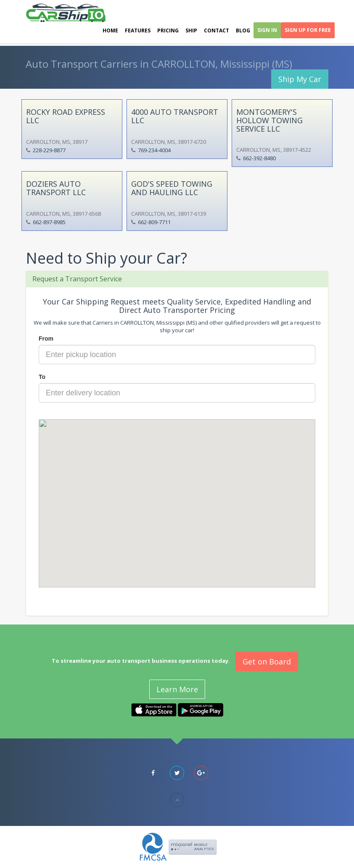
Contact (217, 30)
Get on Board (267, 662)
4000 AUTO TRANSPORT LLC (175, 116)
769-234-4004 (154, 150)
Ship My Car (300, 79)
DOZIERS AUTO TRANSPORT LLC (56, 188)
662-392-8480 (259, 158)
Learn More (177, 689)
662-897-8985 (49, 222)
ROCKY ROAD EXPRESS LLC (66, 116)
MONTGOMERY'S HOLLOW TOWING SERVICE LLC (269, 120)
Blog (243, 30)
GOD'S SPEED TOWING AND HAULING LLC (172, 188)
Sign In (267, 30)
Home (110, 30)
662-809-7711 (154, 222)
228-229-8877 (49, 150)
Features (138, 30)
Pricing (168, 30)
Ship (191, 30)
